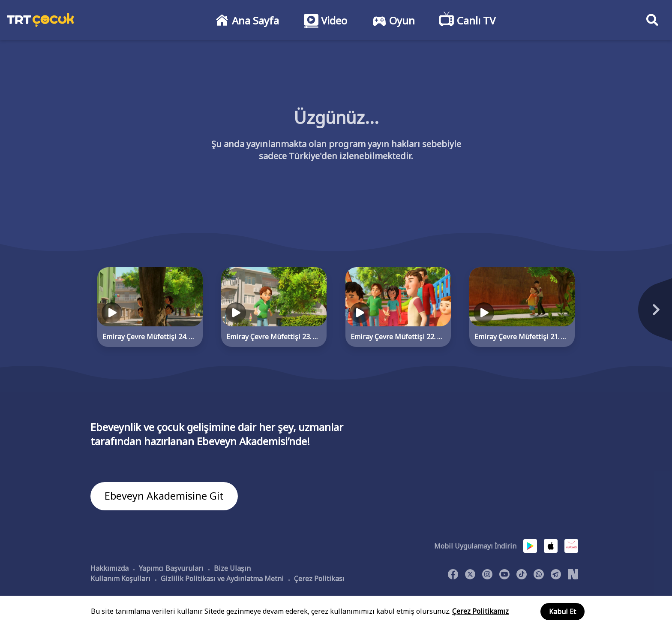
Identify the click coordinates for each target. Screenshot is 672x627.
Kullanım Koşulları (120, 579)
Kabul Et (562, 612)
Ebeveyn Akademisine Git (164, 496)
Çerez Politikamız (480, 611)
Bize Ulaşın (232, 568)
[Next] (603, 314)
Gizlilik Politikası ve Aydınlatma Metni (222, 579)
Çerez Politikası (319, 579)
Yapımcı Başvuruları (171, 568)
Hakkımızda (109, 568)
